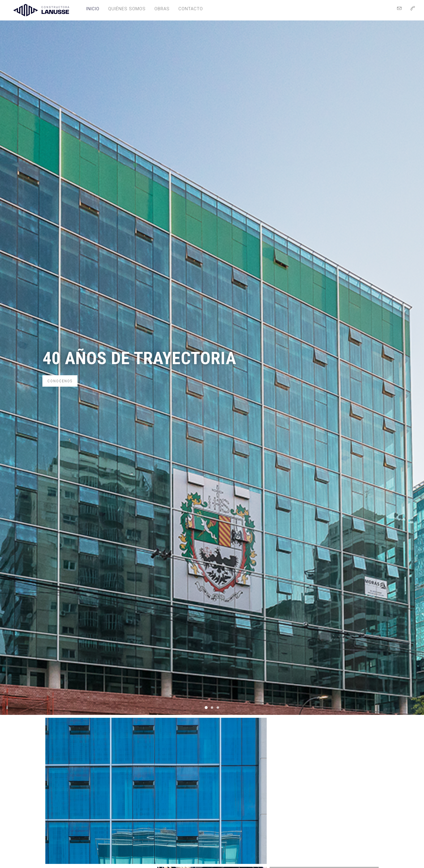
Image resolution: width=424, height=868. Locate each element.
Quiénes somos (127, 9)
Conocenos (60, 381)
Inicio (93, 9)
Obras (162, 9)
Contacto (191, 9)
